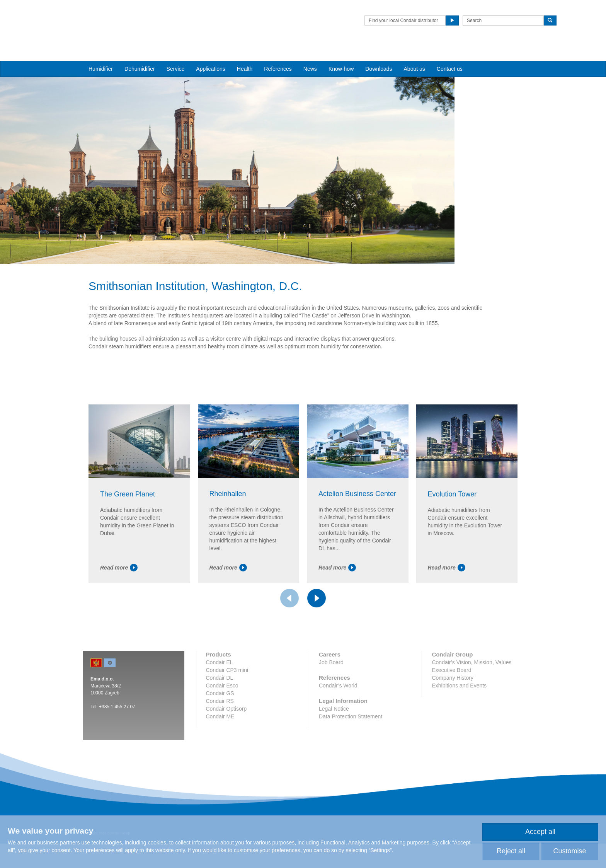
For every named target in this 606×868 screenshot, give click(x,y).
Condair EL (220, 710)
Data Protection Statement (351, 764)
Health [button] (245, 55)
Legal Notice (334, 757)
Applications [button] (211, 55)
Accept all (540, 832)
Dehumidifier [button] (140, 55)
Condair (127, 17)
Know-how (341, 55)
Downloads (379, 55)
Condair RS (220, 749)
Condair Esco (222, 733)
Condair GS (220, 741)
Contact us (450, 55)
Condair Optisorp (226, 757)
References (278, 55)
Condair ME (220, 764)
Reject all (511, 851)
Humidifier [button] (101, 55)
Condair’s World (338, 733)
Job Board (331, 710)
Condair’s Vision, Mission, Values (472, 710)
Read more (119, 616)
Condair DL (220, 726)
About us (414, 55)
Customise (569, 851)
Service (176, 55)
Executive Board (451, 718)
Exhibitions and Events (459, 733)
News (310, 55)
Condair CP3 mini (227, 718)
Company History (452, 726)
